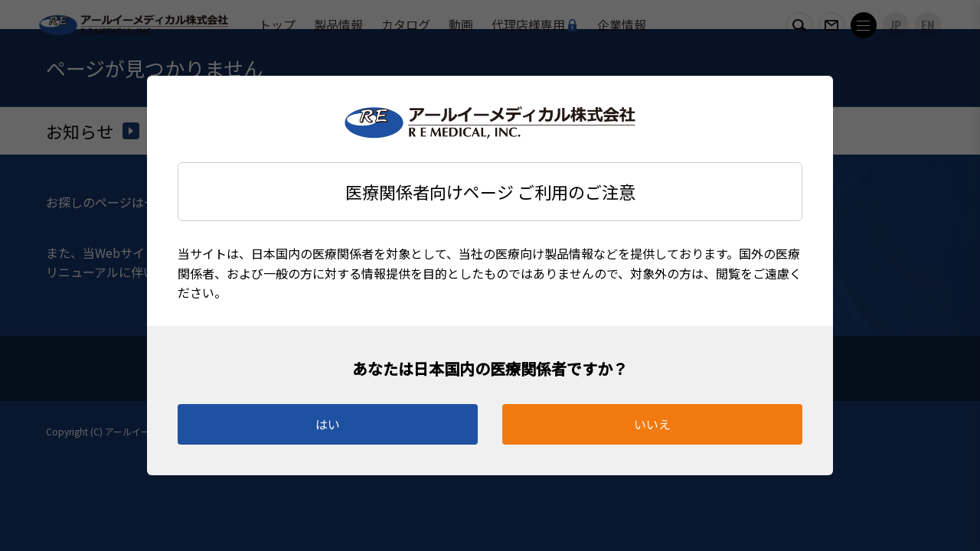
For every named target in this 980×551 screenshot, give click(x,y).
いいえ (652, 424)
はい (328, 424)
